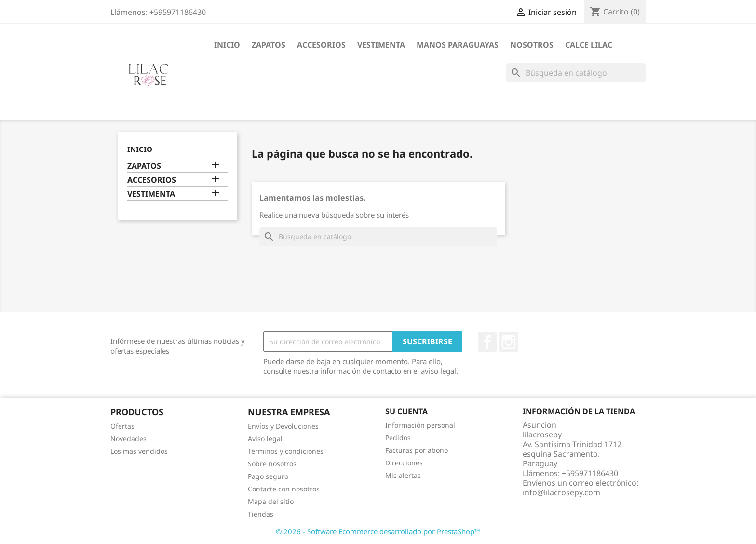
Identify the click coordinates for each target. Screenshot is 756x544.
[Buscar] (576, 73)
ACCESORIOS (321, 45)
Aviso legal (265, 439)
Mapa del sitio (271, 501)
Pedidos (398, 438)
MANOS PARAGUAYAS (458, 45)
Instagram (509, 342)
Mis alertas (403, 475)
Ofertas (122, 426)
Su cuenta (406, 411)
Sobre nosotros (272, 464)
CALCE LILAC (589, 45)
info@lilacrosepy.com (561, 492)
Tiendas (261, 514)
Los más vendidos (139, 451)
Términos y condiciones (286, 451)
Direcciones (404, 463)
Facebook (487, 342)
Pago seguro (268, 476)
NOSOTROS (532, 45)
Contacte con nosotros (284, 489)
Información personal (420, 425)
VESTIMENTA (381, 45)
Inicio (227, 45)
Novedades (128, 439)
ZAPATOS (269, 45)
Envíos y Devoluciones (283, 426)
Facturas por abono (417, 450)
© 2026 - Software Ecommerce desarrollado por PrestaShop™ (378, 531)
